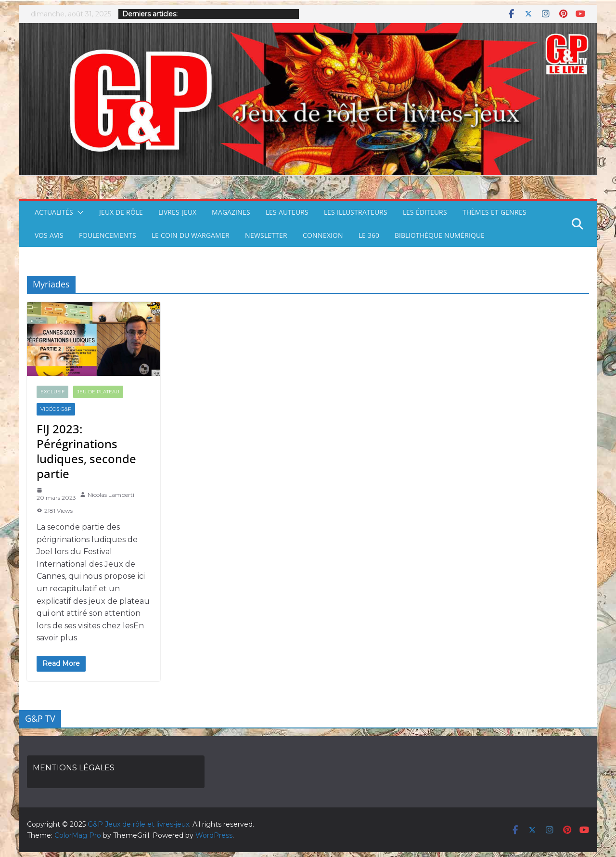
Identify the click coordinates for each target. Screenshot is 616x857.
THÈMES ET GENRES (494, 212)
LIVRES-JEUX (177, 212)
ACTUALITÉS (54, 212)
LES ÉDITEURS (425, 212)
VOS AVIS (49, 235)
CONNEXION (323, 235)
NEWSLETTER (266, 235)
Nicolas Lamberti (111, 495)
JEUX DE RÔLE (121, 212)
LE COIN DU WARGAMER (191, 235)
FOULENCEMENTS (108, 235)
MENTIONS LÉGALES (74, 768)
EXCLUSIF (52, 392)
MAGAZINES (231, 212)
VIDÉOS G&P (56, 409)
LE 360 (369, 235)
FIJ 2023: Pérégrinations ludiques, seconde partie (86, 451)
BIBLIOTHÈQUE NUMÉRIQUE (440, 235)
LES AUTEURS (287, 212)
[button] (78, 212)
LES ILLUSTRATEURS (356, 212)
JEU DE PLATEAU (98, 392)
